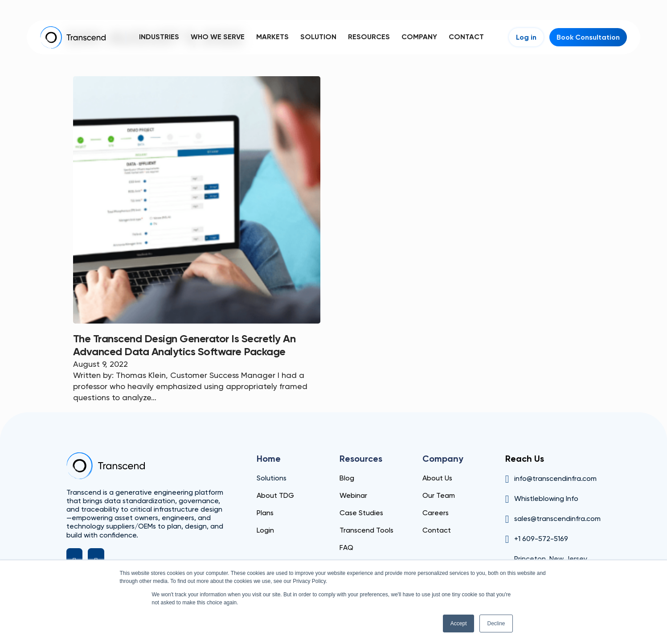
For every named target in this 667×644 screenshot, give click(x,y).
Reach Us (525, 459)
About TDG (275, 495)
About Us (437, 478)
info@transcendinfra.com (555, 478)
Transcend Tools (366, 530)
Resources (369, 37)
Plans (265, 513)
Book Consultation (588, 37)
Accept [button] (459, 623)
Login (265, 530)
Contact (466, 37)
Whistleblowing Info (546, 498)
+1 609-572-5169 (541, 539)
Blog (347, 478)
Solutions (272, 478)
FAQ (346, 548)
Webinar (353, 495)
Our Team (439, 495)
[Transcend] (106, 466)
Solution (318, 37)
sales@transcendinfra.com (557, 519)
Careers (436, 513)
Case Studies (361, 513)
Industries (159, 37)
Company (419, 37)
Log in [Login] (526, 37)
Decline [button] (496, 623)
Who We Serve (218, 37)
